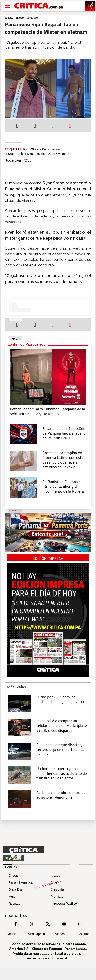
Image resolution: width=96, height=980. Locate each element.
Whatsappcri (36, 934)
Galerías (84, 934)
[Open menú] (7, 6)
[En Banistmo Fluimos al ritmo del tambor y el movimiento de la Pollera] (24, 487)
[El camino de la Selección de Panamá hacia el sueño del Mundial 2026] (24, 434)
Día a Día (15, 889)
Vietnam (63, 154)
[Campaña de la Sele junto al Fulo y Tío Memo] (48, 376)
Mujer (12, 897)
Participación (51, 149)
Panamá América (21, 882)
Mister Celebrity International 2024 (31, 154)
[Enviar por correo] (70, 126)
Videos (60, 934)
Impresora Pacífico (64, 904)
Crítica (13, 875)
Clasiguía (57, 889)
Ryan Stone (31, 149)
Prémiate (57, 897)
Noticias (12, 934)
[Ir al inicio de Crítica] (39, 6)
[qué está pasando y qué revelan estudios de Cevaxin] (24, 460)
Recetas (14, 904)
